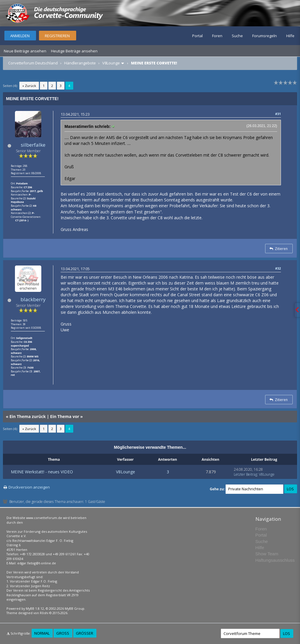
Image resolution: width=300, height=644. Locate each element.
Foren (217, 36)
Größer (85, 633)
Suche (237, 36)
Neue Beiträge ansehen (25, 51)
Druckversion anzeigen (29, 487)
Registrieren (57, 36)
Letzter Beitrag (246, 474)
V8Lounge (111, 63)
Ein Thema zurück (28, 416)
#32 (278, 268)
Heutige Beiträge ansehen (74, 51)
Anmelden (20, 36)
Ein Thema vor (65, 416)
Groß (63, 633)
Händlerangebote (80, 63)
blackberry (33, 299)
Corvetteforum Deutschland (33, 63)
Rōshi (44, 613)
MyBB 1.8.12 (35, 608)
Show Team (267, 554)
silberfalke (33, 145)
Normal (42, 633)
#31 (278, 114)
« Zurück (29, 86)
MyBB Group (75, 608)
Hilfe (290, 36)
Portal (197, 36)
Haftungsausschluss (275, 560)
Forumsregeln (265, 36)
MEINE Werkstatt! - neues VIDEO (42, 472)
